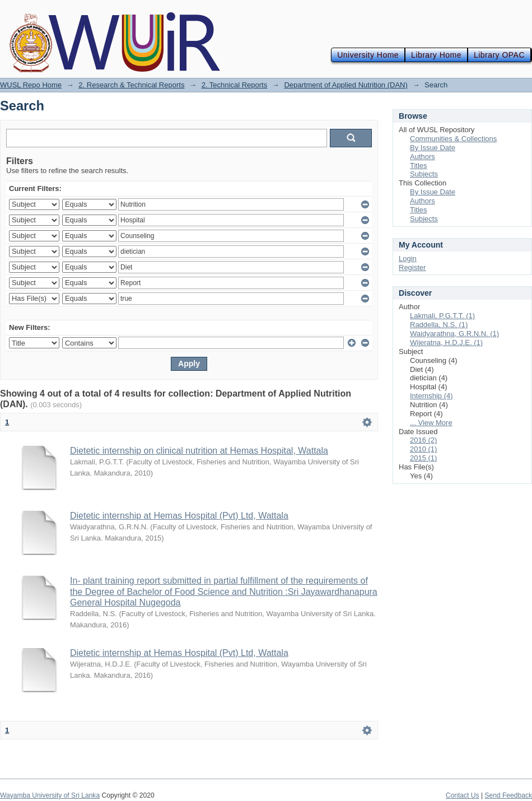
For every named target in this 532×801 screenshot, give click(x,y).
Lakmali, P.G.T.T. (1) (442, 316)
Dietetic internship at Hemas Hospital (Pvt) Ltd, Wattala (179, 516)
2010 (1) (423, 449)
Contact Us (463, 795)
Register (412, 267)
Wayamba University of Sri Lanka (50, 795)
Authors (423, 157)
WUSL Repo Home (31, 85)
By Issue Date (433, 148)
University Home (368, 55)
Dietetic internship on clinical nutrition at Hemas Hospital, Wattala (199, 451)
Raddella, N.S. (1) (439, 325)
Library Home (436, 55)
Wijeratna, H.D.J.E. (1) (446, 343)
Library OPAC (499, 55)
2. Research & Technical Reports (131, 85)
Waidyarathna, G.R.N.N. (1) (454, 334)
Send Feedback (508, 795)
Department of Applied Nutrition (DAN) (346, 85)
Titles (419, 166)
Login (408, 259)
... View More (431, 423)
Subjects (424, 174)
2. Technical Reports (235, 85)
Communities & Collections (453, 139)
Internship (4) (431, 396)
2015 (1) (423, 458)
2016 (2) (423, 440)
